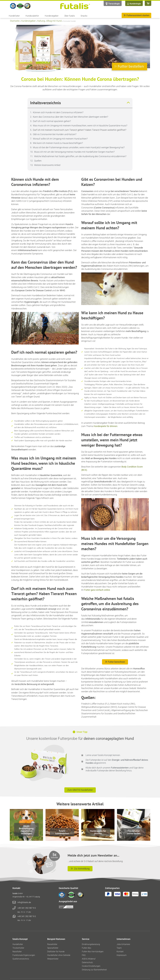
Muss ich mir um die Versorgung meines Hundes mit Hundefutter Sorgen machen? (74, 152)
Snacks (84, 16)
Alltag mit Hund (54, 21)
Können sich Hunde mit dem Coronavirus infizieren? (58, 112)
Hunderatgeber (52, 16)
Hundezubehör (33, 16)
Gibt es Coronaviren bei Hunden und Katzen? (55, 134)
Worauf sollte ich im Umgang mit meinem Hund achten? (60, 139)
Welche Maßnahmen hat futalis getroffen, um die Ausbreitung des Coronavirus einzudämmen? (80, 156)
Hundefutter (15, 16)
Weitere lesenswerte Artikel (47, 165)
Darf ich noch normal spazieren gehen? (52, 121)
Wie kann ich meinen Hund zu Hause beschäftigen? (58, 143)
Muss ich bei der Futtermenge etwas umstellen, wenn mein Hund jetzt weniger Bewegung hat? (79, 147)
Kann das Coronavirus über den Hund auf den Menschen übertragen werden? (70, 117)
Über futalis (70, 16)
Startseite (15, 21)
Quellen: (38, 161)
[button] (128, 103)
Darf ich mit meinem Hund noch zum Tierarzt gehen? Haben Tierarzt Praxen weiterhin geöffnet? (80, 130)
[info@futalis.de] (14, 902)
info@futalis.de (24, 902)
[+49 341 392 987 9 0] (14, 908)
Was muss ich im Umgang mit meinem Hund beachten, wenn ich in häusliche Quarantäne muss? (80, 126)
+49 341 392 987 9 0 (27, 908)
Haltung (41, 21)
